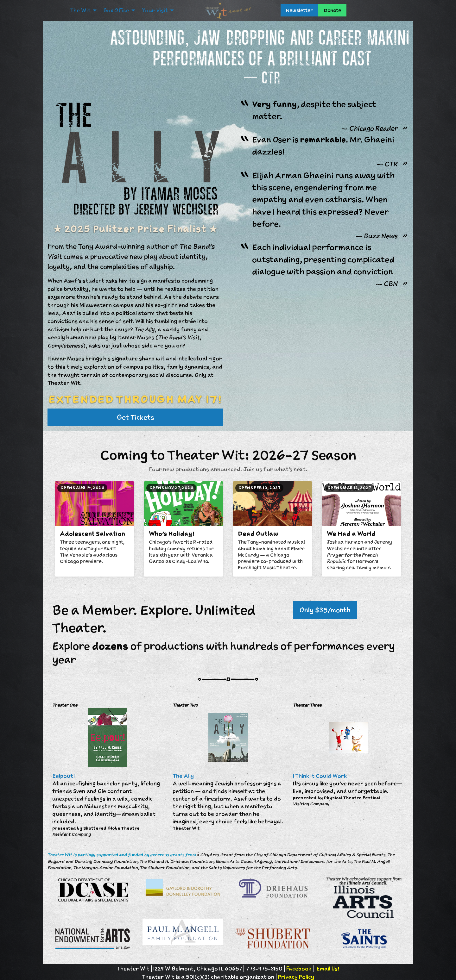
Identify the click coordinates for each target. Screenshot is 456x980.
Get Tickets (136, 417)
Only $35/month (325, 610)
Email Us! (328, 969)
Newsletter (299, 10)
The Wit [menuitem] (80, 10)
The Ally (183, 776)
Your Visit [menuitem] (155, 10)
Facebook (299, 969)
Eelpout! (63, 776)
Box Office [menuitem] (116, 10)
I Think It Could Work (320, 776)
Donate (332, 10)
